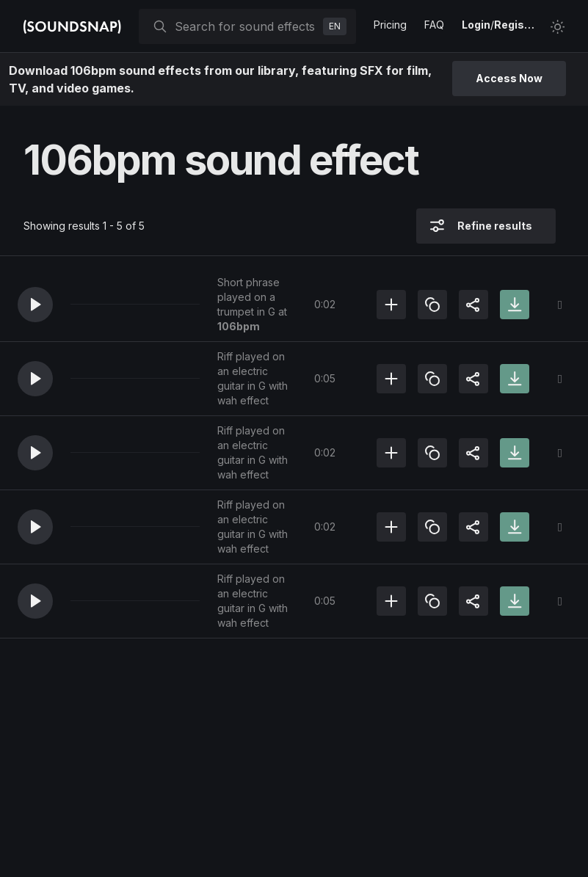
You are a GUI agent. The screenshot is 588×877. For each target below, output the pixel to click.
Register (516, 25)
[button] (35, 305)
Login (476, 25)
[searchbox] (246, 26)
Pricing (390, 25)
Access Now (509, 78)
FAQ (434, 25)
